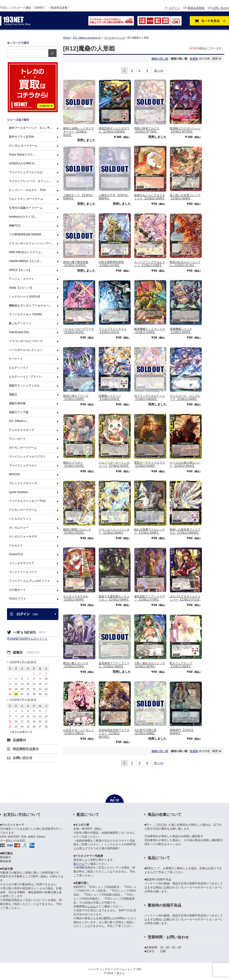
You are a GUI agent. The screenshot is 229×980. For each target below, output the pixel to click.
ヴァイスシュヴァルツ (23, 465)
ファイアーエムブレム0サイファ (29, 581)
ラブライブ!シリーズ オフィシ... (30, 181)
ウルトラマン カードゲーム (26, 199)
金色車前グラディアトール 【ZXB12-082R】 (114, 665)
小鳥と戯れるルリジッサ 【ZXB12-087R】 (150, 665)
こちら (92, 906)
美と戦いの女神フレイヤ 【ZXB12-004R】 (185, 197)
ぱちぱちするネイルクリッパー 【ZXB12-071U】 (185, 598)
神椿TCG (15, 226)
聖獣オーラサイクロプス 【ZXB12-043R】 (150, 464)
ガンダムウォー (19, 528)
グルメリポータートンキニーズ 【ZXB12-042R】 (114, 464)
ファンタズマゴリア (21, 563)
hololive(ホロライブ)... (23, 217)
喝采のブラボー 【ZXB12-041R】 (74, 464)
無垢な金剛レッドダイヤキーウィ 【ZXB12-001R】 (79, 132)
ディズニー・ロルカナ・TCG (27, 190)
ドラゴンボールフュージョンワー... (31, 243)
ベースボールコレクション (26, 350)
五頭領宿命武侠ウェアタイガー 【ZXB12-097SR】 (114, 733)
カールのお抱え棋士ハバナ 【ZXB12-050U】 (185, 464)
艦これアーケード (20, 323)
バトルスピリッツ (20, 519)
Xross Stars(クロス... (22, 155)
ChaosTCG (16, 554)
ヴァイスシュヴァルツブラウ (27, 457)
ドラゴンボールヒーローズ (26, 341)
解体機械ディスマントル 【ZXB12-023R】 (150, 331)
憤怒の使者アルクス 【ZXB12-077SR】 (147, 130)
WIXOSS (14, 474)
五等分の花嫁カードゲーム (26, 208)
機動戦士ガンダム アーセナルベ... (30, 306)
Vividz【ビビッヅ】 (21, 288)
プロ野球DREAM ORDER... (26, 234)
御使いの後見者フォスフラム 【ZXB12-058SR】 (185, 531)
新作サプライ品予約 (21, 137)
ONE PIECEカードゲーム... (26, 252)
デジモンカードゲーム (23, 510)
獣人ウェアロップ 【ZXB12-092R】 (181, 665)
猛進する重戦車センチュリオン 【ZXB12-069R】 (114, 598)
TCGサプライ (17, 599)
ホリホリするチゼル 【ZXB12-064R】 (76, 598)
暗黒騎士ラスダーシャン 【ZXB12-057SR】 (185, 130)
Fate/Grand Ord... (20, 332)
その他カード (17, 590)
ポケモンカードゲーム (23, 448)
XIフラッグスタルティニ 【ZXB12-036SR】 (149, 397)
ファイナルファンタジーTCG (27, 501)
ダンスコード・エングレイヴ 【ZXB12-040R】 (185, 397)
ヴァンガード (17, 439)
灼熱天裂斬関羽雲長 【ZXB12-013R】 (111, 264)
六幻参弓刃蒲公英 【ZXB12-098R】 (145, 732)
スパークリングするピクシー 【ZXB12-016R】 (150, 264)
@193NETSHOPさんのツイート (27, 639)
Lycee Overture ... (20, 492)
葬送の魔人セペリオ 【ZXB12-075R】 (76, 665)
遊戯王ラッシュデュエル (24, 386)
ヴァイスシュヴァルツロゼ (26, 172)
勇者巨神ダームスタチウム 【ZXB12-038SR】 (114, 130)
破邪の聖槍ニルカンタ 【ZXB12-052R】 (77, 531)
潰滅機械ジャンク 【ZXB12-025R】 (181, 331)
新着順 (194, 59)
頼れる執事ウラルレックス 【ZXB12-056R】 (150, 531)
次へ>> (159, 70)
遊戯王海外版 (17, 403)
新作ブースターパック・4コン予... (30, 128)
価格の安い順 (160, 59)
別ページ (79, 864)
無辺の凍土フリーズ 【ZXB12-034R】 (76, 397)
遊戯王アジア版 (19, 412)
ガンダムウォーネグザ (23, 537)
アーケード (16, 359)
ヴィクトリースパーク (23, 572)
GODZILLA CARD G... (23, 163)
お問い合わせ (221, 8)
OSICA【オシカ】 (20, 270)
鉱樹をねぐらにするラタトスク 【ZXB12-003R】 (150, 197)
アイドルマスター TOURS (25, 314)
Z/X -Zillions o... (19, 421)
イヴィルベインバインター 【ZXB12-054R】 (114, 531)
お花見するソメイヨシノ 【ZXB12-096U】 (79, 732)
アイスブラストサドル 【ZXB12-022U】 (113, 331)
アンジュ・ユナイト (21, 279)
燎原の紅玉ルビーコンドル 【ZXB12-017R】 (185, 264)
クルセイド (16, 545)
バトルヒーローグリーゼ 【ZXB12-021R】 (79, 331)
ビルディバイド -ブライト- (26, 377)
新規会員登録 (196, 8)
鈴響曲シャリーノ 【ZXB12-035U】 (110, 397)
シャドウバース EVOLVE (25, 297)
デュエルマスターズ (21, 430)
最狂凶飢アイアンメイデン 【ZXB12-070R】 (150, 598)
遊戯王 (13, 394)
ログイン (174, 8)
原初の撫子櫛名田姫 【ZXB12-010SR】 (76, 264)
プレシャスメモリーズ (23, 483)
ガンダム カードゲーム (23, 146)
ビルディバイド (19, 368)
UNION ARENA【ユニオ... (25, 261)
